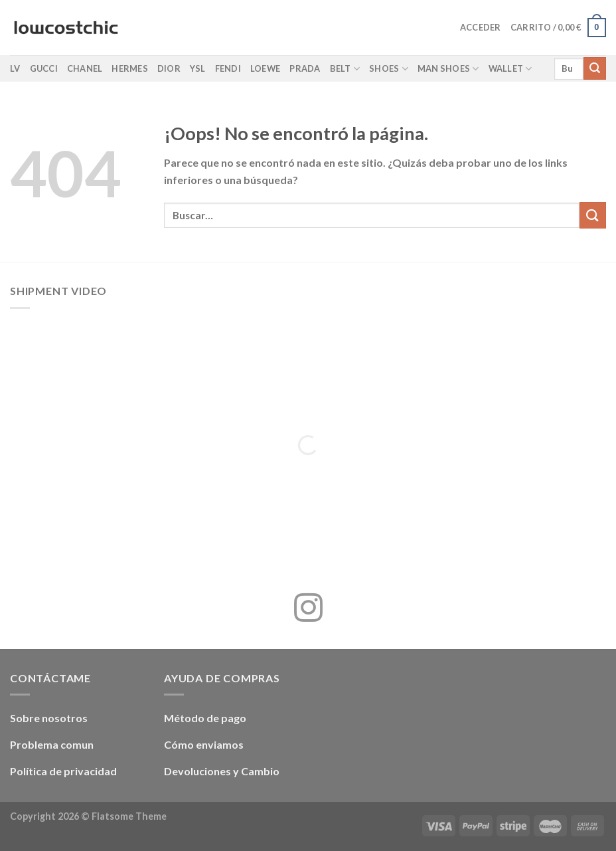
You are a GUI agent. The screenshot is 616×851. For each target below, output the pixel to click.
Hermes (130, 68)
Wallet (510, 69)
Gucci (44, 68)
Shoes (389, 69)
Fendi (228, 68)
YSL (198, 68)
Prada (305, 68)
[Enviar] (595, 68)
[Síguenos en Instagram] (308, 610)
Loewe (265, 68)
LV (15, 68)
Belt (345, 69)
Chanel (85, 68)
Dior (169, 68)
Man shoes (448, 69)
